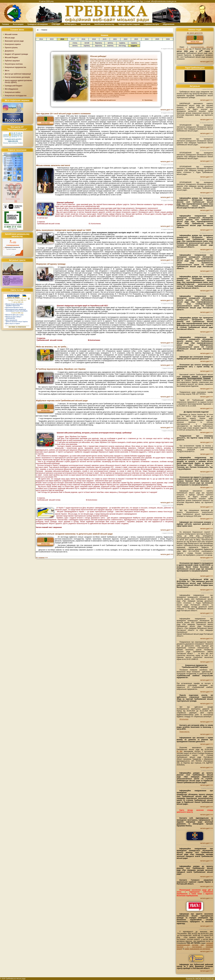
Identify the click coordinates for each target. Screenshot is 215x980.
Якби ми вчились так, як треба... (52, 347)
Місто (7, 71)
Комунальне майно (13, 92)
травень (122, 43)
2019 (94, 39)
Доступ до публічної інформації (18, 74)
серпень (87, 46)
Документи (9, 51)
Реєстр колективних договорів (17, 77)
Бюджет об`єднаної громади (16, 54)
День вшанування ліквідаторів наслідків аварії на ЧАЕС (64, 230)
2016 (62, 39)
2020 (104, 39)
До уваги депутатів (195, 33)
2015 (52, 39)
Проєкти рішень (11, 48)
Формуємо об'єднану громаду (51, 264)
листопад (122, 46)
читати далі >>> (167, 110)
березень (99, 43)
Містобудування (11, 89)
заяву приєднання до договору (197, 949)
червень (134, 43)
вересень (99, 46)
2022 (126, 39)
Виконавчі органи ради (14, 41)
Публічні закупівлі (12, 61)
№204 (179, 751)
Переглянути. (185, 732)
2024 (147, 39)
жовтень (110, 46)
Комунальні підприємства (15, 67)
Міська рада (10, 38)
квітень (110, 43)
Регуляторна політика (14, 64)
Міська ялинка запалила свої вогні (53, 165)
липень (75, 46)
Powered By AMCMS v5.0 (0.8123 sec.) (201, 979)
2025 (157, 39)
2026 (168, 39)
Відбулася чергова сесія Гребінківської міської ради (62, 401)
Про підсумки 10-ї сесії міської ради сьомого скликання (63, 114)
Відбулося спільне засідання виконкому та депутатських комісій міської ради (74, 534)
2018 (83, 39)
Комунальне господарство (16, 96)
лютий (87, 43)
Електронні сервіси (13, 44)
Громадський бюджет (14, 86)
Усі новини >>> (42, 558)
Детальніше (184, 719)
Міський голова (11, 34)
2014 (41, 39)
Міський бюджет (11, 57)
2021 (115, 39)
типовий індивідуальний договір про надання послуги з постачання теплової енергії (195, 946)
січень (75, 43)
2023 (136, 39)
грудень (134, 46)
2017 (73, 39)
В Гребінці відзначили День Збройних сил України (61, 369)
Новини (44, 30)
